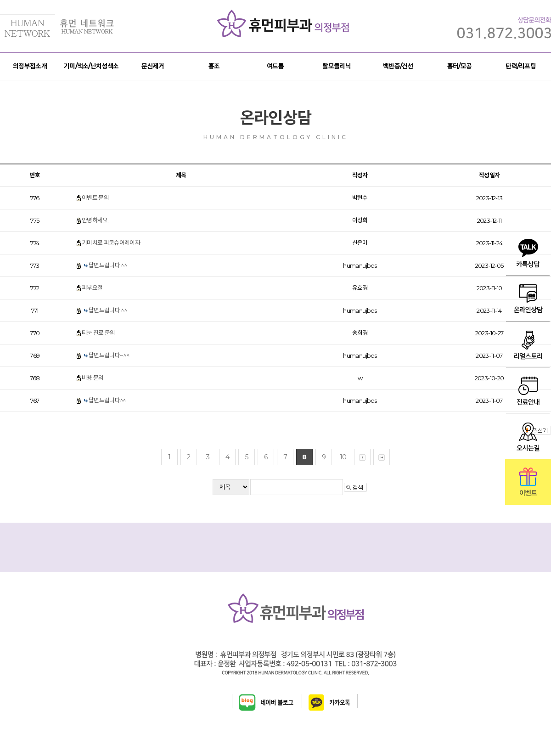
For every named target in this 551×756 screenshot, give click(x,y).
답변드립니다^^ (107, 400)
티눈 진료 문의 (98, 333)
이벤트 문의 (95, 197)
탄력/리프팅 (521, 66)
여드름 (275, 66)
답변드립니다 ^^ (108, 265)
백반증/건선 (398, 66)
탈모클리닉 (337, 66)
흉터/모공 (460, 66)
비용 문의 (93, 378)
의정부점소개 (30, 66)
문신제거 (153, 66)
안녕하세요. (95, 220)
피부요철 (92, 288)
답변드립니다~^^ (109, 355)
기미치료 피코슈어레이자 (111, 243)
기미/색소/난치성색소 (91, 66)
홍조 (214, 66)
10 (343, 457)
